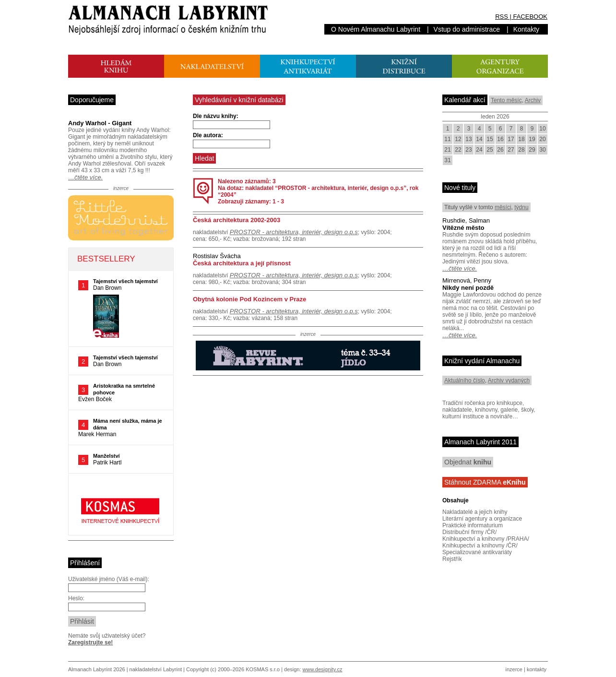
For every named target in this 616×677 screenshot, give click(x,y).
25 (490, 150)
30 (542, 150)
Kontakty (526, 29)
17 (511, 139)
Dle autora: (208, 135)
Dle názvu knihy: (216, 116)
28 (521, 150)
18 (521, 139)
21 (447, 150)
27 (511, 150)
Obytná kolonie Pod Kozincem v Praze (249, 299)
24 (479, 150)
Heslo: (76, 598)
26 (500, 150)
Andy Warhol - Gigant (100, 123)
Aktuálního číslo (465, 380)
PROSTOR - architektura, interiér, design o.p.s (294, 232)
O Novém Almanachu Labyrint (376, 29)
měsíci (503, 207)
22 (458, 150)
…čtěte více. (85, 177)
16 (500, 139)
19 (532, 139)
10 (542, 129)
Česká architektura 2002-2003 (237, 220)
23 (468, 150)
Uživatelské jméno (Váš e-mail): (109, 579)
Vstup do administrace (467, 29)
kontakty (537, 669)
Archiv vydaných (509, 380)
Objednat (468, 462)
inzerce (514, 669)
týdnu (521, 207)
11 (447, 139)
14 (479, 139)
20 (542, 139)
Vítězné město (463, 228)
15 (490, 139)
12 (458, 139)
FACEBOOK (530, 17)
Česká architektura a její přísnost (242, 263)
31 (447, 160)
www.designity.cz (323, 669)
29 (532, 150)
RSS (502, 17)
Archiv (533, 100)
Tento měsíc (506, 100)
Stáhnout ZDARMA (485, 482)
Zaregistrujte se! (90, 642)
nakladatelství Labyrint (156, 669)
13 (468, 139)
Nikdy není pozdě (468, 288)
